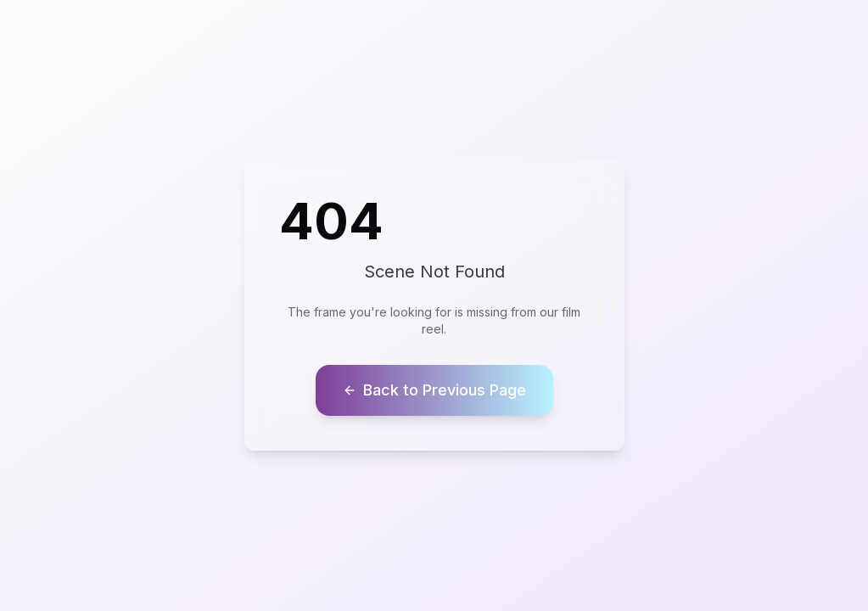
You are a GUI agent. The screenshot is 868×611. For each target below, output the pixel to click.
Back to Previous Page (434, 390)
